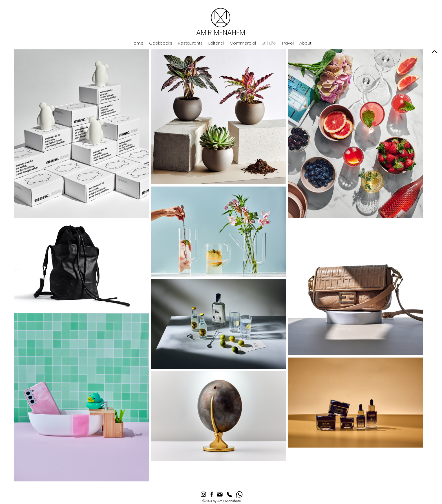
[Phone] (229, 495)
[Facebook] (212, 494)
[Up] (435, 52)
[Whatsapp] (239, 494)
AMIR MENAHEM (221, 33)
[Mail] (220, 495)
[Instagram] (203, 494)
